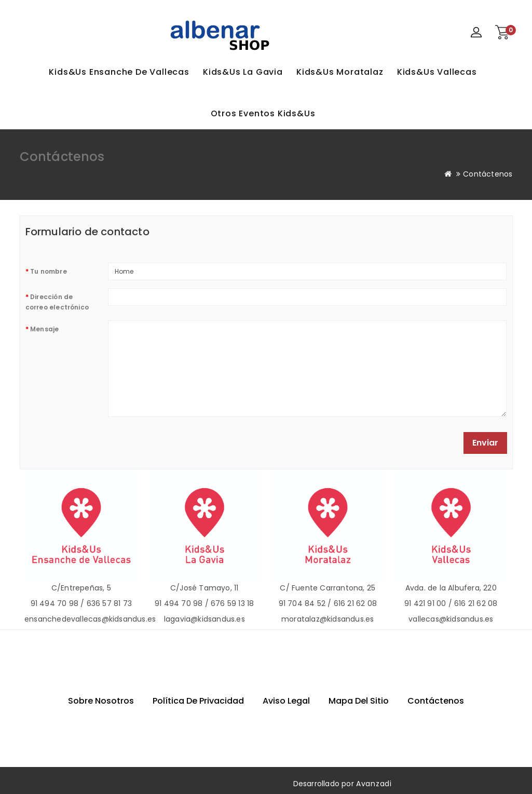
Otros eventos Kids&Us (263, 113)
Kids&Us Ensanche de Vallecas (119, 72)
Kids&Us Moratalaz (340, 72)
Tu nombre (49, 271)
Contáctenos (488, 174)
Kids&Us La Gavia (243, 72)
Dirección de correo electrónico (57, 302)
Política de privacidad (198, 701)
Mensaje (44, 329)
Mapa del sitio (359, 701)
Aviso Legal (286, 701)
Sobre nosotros (101, 701)
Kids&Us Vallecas (437, 72)
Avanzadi (374, 784)
